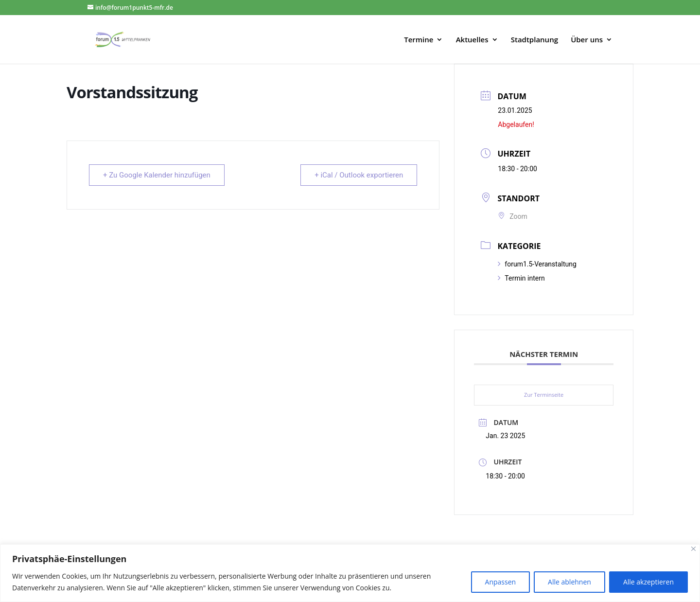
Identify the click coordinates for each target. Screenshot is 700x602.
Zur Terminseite (544, 395)
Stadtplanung (534, 40)
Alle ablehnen (569, 582)
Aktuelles (472, 40)
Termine (419, 40)
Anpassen (501, 582)
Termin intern (521, 278)
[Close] (693, 549)
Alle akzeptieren (648, 582)
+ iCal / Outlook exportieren (359, 175)
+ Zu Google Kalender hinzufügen (157, 175)
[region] (350, 573)
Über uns (587, 40)
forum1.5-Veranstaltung (537, 264)
